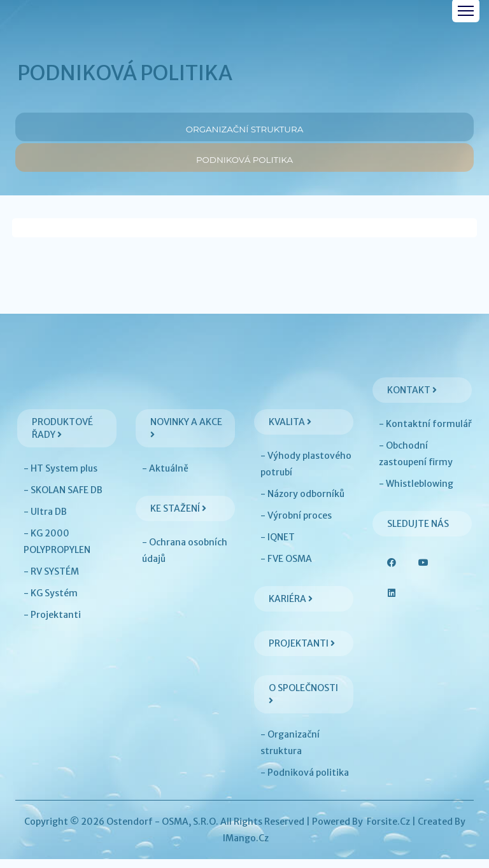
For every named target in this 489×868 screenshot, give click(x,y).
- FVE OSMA (286, 568)
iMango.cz (246, 847)
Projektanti (302, 652)
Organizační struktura (245, 127)
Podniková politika (244, 162)
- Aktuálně (165, 477)
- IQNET (278, 546)
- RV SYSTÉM (51, 580)
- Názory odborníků (302, 503)
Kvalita (290, 431)
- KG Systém (51, 602)
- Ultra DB (45, 521)
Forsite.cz (388, 830)
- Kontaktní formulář (425, 433)
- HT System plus (60, 477)
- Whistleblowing (416, 493)
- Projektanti (52, 624)
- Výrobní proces (296, 524)
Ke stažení (178, 517)
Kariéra (291, 608)
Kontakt (412, 399)
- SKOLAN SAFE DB (63, 499)
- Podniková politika (305, 781)
